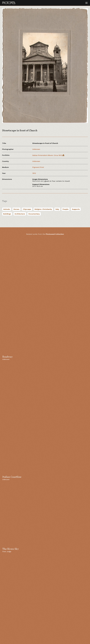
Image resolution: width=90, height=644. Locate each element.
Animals (7, 209)
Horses (16, 209)
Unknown (36, 149)
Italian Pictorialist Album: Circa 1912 (48, 155)
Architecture (20, 214)
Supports (76, 209)
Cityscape (27, 209)
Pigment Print (38, 167)
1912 (34, 173)
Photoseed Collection (55, 234)
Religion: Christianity (43, 209)
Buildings (7, 214)
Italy (57, 209)
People (66, 209)
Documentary (34, 214)
